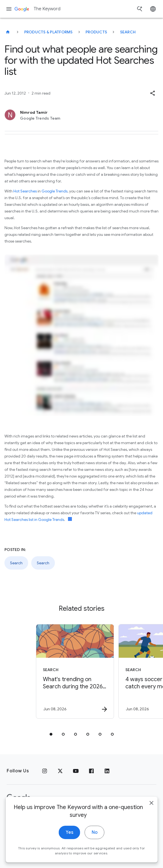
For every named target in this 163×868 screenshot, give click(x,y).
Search (128, 32)
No (95, 845)
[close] (151, 816)
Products (96, 32)
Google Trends (54, 191)
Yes (70, 845)
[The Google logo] (19, 798)
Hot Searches (25, 191)
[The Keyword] (8, 32)
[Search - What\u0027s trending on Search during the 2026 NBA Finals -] (75, 671)
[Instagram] (45, 771)
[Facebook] (91, 771)
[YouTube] (76, 771)
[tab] (51, 734)
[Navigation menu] (9, 9)
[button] (152, 93)
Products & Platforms (48, 32)
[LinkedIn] (107, 771)
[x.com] (60, 771)
